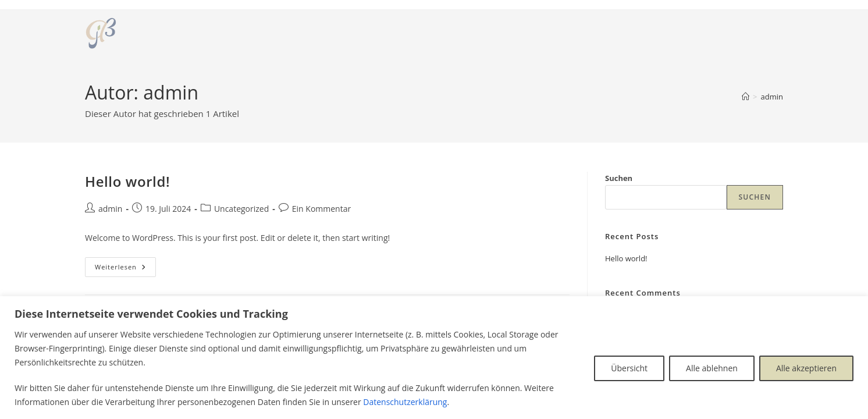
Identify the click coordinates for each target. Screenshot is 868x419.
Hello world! (127, 181)
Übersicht (629, 368)
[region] (434, 358)
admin (772, 97)
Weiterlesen (125, 269)
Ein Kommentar (321, 209)
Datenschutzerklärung (405, 402)
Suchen (619, 178)
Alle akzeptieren (806, 368)
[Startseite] (746, 97)
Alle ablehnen (712, 368)
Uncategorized (241, 209)
